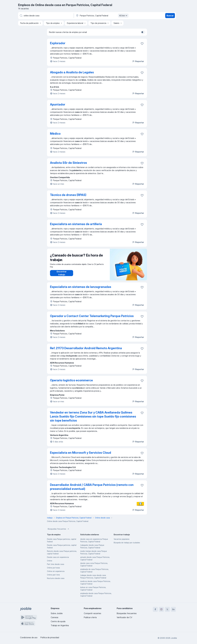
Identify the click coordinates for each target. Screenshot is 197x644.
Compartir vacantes (92, 613)
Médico (55, 134)
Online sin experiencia (56, 571)
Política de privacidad (50, 637)
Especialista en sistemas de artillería (76, 224)
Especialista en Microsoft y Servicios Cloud (81, 453)
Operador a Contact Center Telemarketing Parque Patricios (92, 316)
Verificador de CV (124, 617)
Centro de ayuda (58, 621)
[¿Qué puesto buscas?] (46, 16)
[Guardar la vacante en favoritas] (142, 44)
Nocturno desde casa (56, 578)
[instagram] (161, 609)
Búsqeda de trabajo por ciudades (127, 543)
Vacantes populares (122, 539)
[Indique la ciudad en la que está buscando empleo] (102, 16)
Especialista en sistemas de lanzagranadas (81, 287)
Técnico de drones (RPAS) (68, 195)
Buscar (170, 16)
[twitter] (167, 609)
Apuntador (58, 104)
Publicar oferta (90, 617)
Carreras (55, 617)
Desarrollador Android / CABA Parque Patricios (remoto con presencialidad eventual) (92, 487)
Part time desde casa (56, 564)
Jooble (174, 638)
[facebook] (155, 609)
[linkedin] (173, 609)
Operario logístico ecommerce (71, 380)
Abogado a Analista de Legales (72, 72)
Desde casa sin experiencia (58, 557)
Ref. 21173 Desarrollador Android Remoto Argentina (86, 348)
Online (50, 561)
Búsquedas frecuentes (59, 529)
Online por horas (53, 568)
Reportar (138, 61)
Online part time (53, 575)
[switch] (143, 32)
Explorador (58, 43)
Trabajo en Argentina (60, 625)
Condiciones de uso (29, 637)
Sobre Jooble (57, 613)
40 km (124, 16)
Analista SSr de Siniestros (68, 163)
